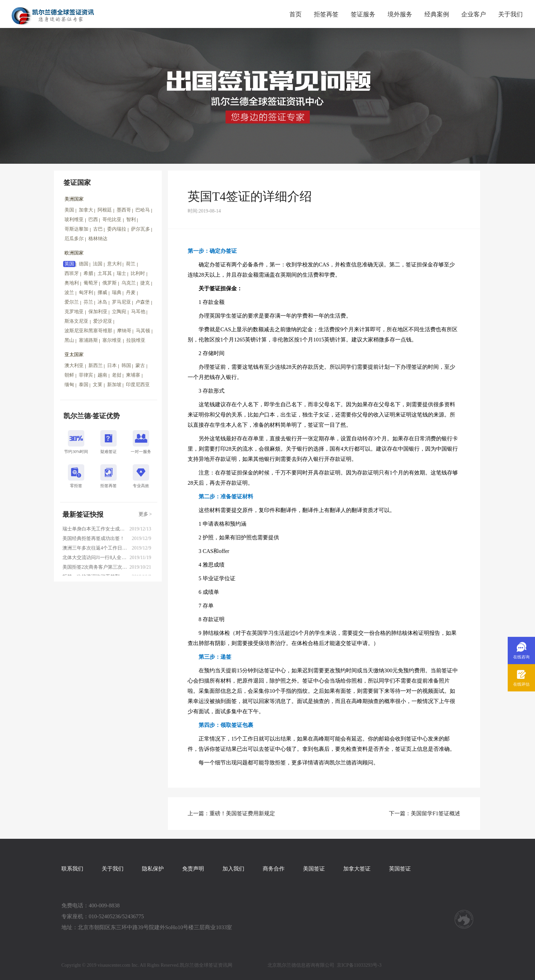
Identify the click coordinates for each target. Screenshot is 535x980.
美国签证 (314, 869)
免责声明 (193, 869)
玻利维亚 (74, 220)
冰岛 (102, 302)
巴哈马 (143, 210)
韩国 (126, 365)
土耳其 (105, 273)
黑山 (69, 340)
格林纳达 (98, 239)
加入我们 (233, 869)
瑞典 (117, 292)
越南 (102, 375)
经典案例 (437, 14)
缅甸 (69, 385)
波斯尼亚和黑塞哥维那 (88, 331)
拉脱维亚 (136, 340)
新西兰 (96, 365)
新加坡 (114, 385)
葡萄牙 (91, 283)
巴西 (93, 220)
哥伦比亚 (112, 220)
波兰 (69, 292)
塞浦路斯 (88, 340)
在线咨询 (521, 657)
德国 (84, 264)
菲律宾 (86, 375)
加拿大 (86, 210)
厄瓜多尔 (74, 239)
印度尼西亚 (138, 385)
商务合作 (274, 869)
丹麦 (131, 292)
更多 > (145, 514)
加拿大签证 (357, 869)
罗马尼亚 (121, 302)
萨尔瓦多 (141, 229)
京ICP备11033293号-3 (359, 965)
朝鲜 (69, 375)
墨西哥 (124, 210)
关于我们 (510, 14)
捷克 (145, 283)
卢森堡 (143, 302)
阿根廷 (105, 210)
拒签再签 (326, 14)
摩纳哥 (124, 331)
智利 (131, 220)
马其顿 (143, 331)
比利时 (138, 273)
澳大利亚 (74, 365)
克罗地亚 (74, 312)
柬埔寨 (133, 375)
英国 (69, 264)
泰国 (84, 385)
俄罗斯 (110, 283)
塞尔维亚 (112, 340)
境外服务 (400, 14)
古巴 (98, 229)
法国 (98, 264)
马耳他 (138, 312)
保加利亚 (98, 312)
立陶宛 (119, 312)
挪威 (102, 292)
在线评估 (521, 684)
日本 (112, 365)
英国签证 (400, 869)
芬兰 (88, 302)
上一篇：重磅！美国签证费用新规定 (231, 813)
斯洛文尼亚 (76, 321)
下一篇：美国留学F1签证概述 (425, 813)
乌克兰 (129, 283)
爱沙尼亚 (103, 321)
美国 (69, 210)
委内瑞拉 (117, 229)
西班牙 (72, 273)
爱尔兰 (72, 302)
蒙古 (140, 365)
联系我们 (72, 869)
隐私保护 (153, 869)
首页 (295, 14)
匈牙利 (86, 292)
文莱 (98, 385)
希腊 (88, 273)
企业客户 (474, 14)
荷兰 (131, 264)
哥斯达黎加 (76, 229)
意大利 (114, 264)
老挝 (117, 375)
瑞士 (121, 273)
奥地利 (72, 283)
